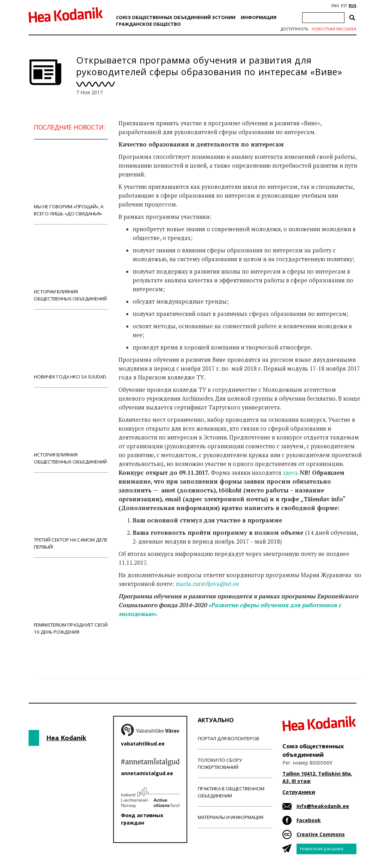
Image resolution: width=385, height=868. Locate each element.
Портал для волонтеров (228, 738)
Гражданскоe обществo (148, 24)
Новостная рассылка (334, 29)
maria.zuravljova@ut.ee (207, 584)
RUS (353, 6)
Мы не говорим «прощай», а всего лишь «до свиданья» (71, 182)
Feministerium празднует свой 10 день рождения (71, 600)
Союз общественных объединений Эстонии (176, 17)
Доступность (294, 29)
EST (344, 6)
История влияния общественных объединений (71, 430)
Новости (137, 642)
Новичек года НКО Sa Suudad (71, 348)
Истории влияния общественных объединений (71, 267)
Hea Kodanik (66, 738)
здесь (291, 473)
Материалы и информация (231, 817)
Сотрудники (299, 792)
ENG (335, 6)
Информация (259, 17)
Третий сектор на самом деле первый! (71, 515)
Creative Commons (321, 834)
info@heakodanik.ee (323, 806)
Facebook (309, 820)
